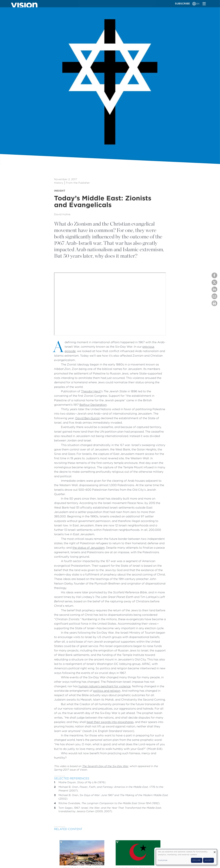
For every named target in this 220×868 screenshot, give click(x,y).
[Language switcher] (194, 4)
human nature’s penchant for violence (105, 686)
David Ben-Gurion (88, 418)
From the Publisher (78, 183)
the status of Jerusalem (89, 548)
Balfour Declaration (93, 405)
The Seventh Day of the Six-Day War (105, 766)
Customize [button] (163, 860)
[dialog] (186, 857)
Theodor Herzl (91, 391)
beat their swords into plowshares (110, 722)
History (59, 183)
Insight (60, 191)
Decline (197, 860)
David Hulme (62, 214)
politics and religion (107, 691)
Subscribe (182, 4)
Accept (209, 860)
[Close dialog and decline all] (215, 851)
